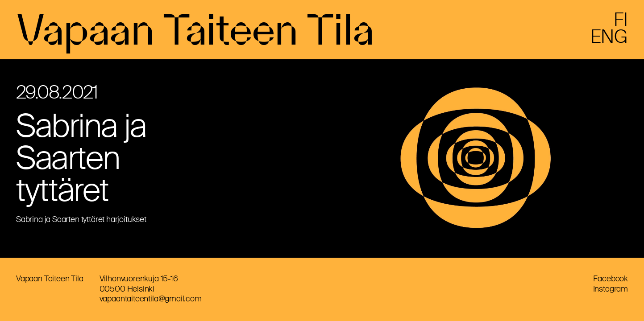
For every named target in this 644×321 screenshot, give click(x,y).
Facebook (611, 279)
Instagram (611, 289)
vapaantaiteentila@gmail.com (151, 299)
